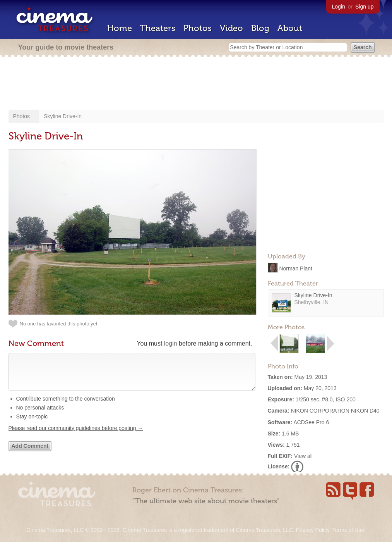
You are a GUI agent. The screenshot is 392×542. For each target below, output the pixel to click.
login (171, 343)
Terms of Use (348, 530)
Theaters (158, 28)
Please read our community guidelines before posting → (76, 436)
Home (120, 28)
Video (231, 28)
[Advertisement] (196, 84)
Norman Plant (296, 268)
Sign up (364, 7)
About (290, 28)
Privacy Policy (313, 530)
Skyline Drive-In (63, 116)
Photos (198, 28)
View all (303, 456)
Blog (260, 28)
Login (339, 7)
